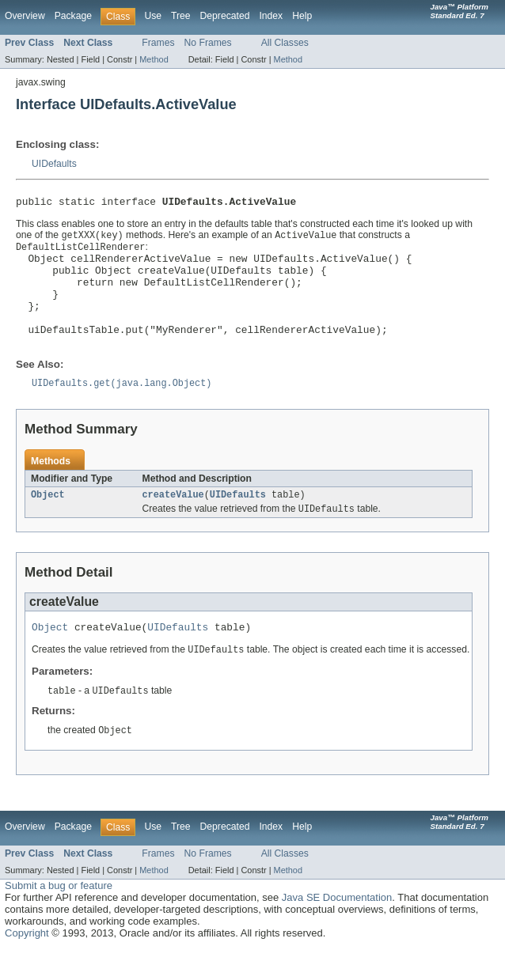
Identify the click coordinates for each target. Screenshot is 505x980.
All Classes (285, 43)
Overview (25, 16)
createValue (173, 520)
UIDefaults (54, 164)
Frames (158, 43)
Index (271, 16)
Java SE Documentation (337, 929)
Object (48, 520)
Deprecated (225, 16)
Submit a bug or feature (59, 917)
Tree (181, 16)
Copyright (27, 965)
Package (73, 16)
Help (302, 16)
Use (153, 16)
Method (154, 59)
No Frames (208, 43)
